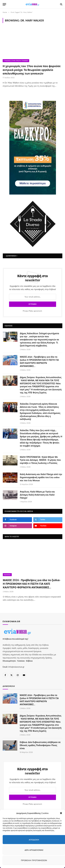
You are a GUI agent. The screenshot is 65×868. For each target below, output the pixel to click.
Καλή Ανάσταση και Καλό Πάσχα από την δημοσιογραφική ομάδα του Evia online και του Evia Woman (41, 477)
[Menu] (4, 4)
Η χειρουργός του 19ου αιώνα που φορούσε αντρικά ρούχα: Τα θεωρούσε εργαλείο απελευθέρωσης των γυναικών (32, 70)
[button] (61, 813)
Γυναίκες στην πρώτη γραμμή (16, 61)
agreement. (33, 311)
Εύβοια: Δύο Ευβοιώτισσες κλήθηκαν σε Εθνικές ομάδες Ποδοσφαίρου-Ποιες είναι (40, 745)
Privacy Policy (28, 311)
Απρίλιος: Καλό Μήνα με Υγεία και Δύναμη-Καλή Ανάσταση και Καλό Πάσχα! (37, 495)
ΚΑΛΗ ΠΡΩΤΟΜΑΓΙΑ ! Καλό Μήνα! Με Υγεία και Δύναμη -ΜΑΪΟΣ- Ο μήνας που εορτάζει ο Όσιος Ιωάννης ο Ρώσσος (40, 460)
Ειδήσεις (7, 575)
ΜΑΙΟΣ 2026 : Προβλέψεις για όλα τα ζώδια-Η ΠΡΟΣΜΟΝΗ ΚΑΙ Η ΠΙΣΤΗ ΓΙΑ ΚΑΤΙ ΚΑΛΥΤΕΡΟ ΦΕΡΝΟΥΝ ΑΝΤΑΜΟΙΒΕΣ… (32, 584)
